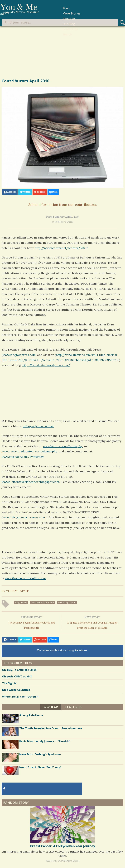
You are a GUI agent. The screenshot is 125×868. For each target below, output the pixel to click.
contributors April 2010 (42, 602)
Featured (73, 707)
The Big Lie (9, 683)
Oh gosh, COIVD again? (17, 676)
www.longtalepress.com (19, 355)
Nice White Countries (16, 690)
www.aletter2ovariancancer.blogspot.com (30, 482)
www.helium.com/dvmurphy (63, 446)
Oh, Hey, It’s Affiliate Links (19, 670)
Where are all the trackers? (20, 697)
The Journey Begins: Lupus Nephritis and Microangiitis (31, 622)
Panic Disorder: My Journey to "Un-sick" (45, 741)
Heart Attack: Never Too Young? (40, 767)
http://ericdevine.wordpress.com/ (46, 365)
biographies (21, 602)
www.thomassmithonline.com (25, 578)
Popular (51, 707)
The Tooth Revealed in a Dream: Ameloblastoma (51, 728)
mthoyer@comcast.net (38, 426)
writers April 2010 (67, 602)
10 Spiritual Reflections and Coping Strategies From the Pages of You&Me (92, 622)
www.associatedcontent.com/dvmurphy (29, 451)
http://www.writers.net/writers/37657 (61, 248)
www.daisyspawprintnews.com (24, 517)
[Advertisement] (63, 52)
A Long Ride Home (31, 715)
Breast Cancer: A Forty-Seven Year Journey (63, 846)
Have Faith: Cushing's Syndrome (40, 754)
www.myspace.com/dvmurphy (23, 457)
